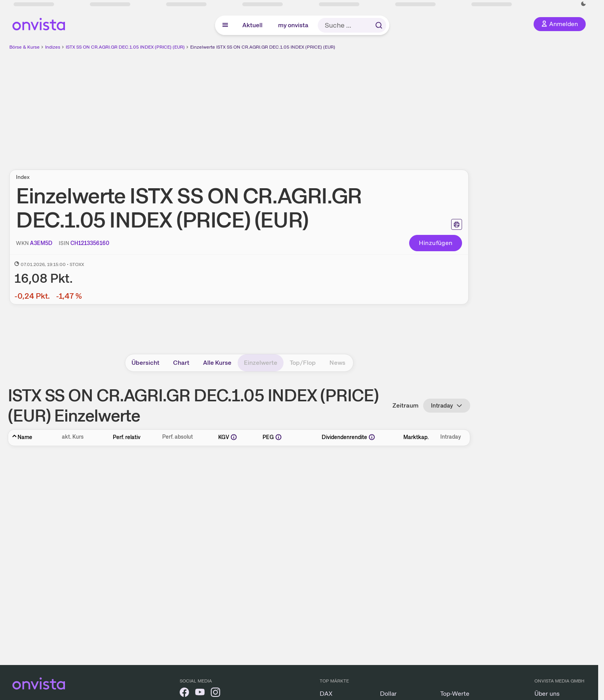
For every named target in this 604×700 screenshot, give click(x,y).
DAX (326, 694)
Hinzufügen (436, 243)
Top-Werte (455, 694)
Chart (181, 363)
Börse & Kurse (25, 47)
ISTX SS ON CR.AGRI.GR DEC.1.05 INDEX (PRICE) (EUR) (125, 47)
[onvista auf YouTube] (200, 694)
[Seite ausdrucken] (457, 224)
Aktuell (252, 25)
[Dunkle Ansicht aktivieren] (583, 4)
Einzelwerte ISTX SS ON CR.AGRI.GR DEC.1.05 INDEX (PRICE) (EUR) (263, 47)
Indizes (53, 47)
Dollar (388, 694)
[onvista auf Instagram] (215, 694)
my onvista (293, 25)
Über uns (547, 694)
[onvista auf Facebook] (184, 694)
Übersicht (145, 363)
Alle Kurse (217, 363)
